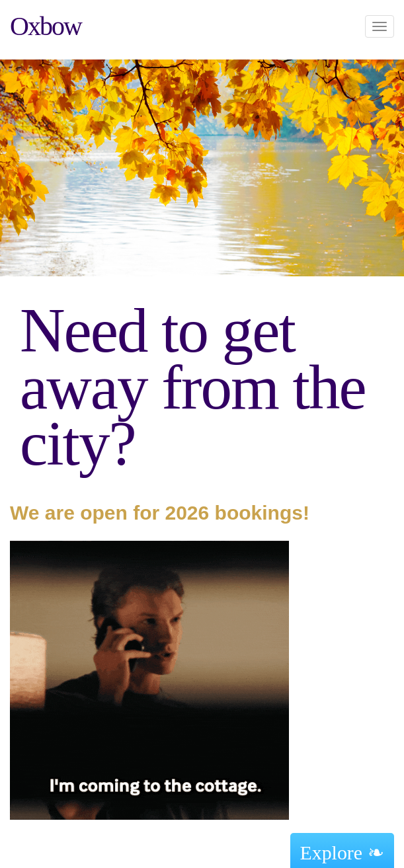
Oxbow (46, 26)
